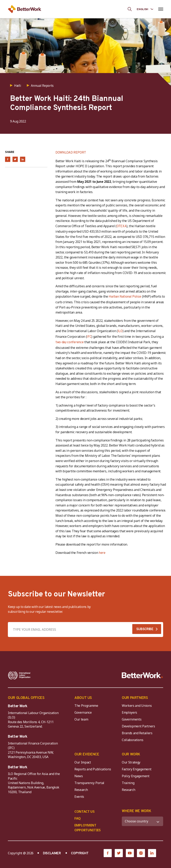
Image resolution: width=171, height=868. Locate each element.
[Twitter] (119, 853)
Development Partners (138, 726)
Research (81, 790)
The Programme (86, 706)
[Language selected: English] (145, 9)
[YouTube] (130, 853)
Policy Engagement (136, 776)
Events (79, 797)
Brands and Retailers (137, 733)
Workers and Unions (137, 706)
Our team (81, 719)
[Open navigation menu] (161, 9)
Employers (129, 712)
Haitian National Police (125, 297)
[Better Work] (142, 675)
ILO (120, 331)
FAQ (78, 818)
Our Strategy (131, 762)
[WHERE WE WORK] (142, 821)
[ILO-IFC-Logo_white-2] (19, 675)
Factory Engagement (137, 769)
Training (128, 783)
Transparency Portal (89, 783)
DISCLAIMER (52, 853)
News (79, 776)
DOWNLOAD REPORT (71, 153)
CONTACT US (84, 812)
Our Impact (83, 762)
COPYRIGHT (80, 853)
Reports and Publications (93, 769)
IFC (89, 337)
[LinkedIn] (152, 853)
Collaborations (133, 740)
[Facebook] (108, 853)
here (102, 553)
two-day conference (69, 342)
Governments (132, 719)
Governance (83, 712)
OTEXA (121, 226)
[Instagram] (141, 853)
